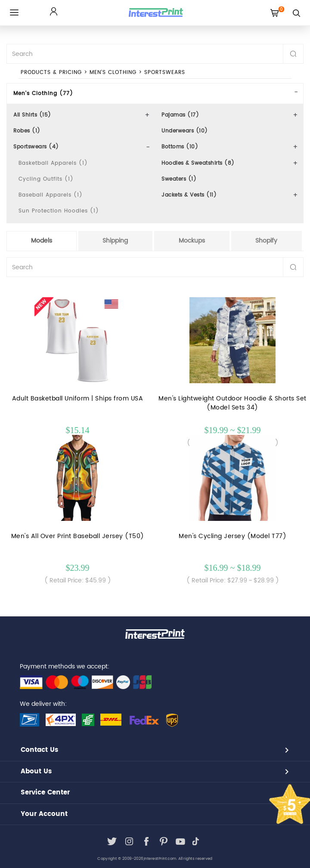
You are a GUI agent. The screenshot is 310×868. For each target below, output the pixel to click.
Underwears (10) (185, 131)
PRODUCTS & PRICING (51, 72)
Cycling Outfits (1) (46, 179)
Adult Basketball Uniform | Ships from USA (78, 399)
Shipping (115, 241)
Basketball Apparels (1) (53, 163)
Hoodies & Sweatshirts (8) (198, 163)
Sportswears (165, 72)
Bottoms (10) (180, 147)
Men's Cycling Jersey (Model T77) (232, 536)
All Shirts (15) (32, 115)
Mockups (192, 241)
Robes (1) (27, 131)
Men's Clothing (113, 72)
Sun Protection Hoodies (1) (59, 211)
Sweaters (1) (179, 179)
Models (42, 241)
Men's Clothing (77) (43, 94)
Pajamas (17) (180, 115)
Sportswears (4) (36, 147)
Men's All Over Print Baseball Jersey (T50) (78, 536)
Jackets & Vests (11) (189, 195)
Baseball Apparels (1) (51, 195)
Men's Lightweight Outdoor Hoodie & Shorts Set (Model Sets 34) (232, 403)
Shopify (266, 241)
